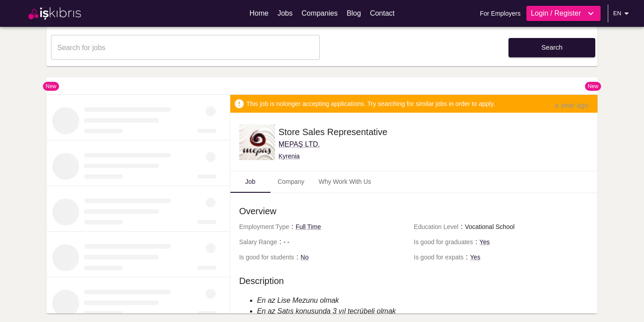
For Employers (500, 13)
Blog (354, 13)
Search (552, 47)
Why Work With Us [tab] (345, 182)
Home (259, 13)
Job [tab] (250, 182)
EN (623, 13)
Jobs (285, 13)
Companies (320, 13)
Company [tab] (291, 182)
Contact (382, 13)
